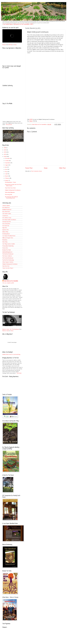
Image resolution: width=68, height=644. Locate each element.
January (7, 180)
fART (31, 24)
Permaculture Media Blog (8, 246)
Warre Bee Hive (6, 266)
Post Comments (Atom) (37, 171)
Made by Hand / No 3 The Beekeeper (11, 329)
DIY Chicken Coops (7, 218)
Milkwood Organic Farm (8, 238)
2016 (5, 148)
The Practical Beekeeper (8, 258)
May (6, 172)
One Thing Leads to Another (9, 244)
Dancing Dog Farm (7, 222)
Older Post (62, 168)
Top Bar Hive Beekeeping (8, 260)
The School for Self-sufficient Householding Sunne (11, 197)
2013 (5, 154)
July (6, 167)
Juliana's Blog (5, 232)
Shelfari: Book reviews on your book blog (11, 354)
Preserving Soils (8, 195)
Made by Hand (6, 331)
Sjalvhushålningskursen (7, 252)
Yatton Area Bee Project (8, 268)
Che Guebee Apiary (8, 24)
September (8, 163)
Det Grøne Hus (6, 226)
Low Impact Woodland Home (9, 236)
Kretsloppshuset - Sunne (10, 182)
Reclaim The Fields (7, 250)
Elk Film (10, 45)
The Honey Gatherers (7, 256)
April (6, 174)
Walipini (31, 121)
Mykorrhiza (5, 240)
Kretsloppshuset (6, 234)
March (7, 176)
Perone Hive (5, 248)
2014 (5, 152)
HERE (31, 119)
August (7, 165)
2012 (5, 156)
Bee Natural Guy (6, 208)
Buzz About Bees (6, 212)
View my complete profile (8, 283)
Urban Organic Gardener (8, 262)
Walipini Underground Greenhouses (13, 190)
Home (46, 168)
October (7, 161)
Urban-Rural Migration (10, 192)
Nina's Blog (5, 242)
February (7, 178)
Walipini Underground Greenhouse (10, 264)
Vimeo (15, 45)
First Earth (19, 373)
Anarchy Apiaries (6, 205)
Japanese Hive (6, 230)
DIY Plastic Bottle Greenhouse (9, 220)
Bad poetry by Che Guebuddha (21, 24)
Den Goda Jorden (6, 224)
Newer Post (29, 168)
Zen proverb (9, 125)
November (8, 158)
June (6, 169)
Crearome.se (5, 216)
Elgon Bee (5, 228)
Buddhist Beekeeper (7, 210)
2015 (5, 150)
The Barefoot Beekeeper (8, 254)
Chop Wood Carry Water (10, 188)
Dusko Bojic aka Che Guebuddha (11, 281)
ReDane (4, 45)
